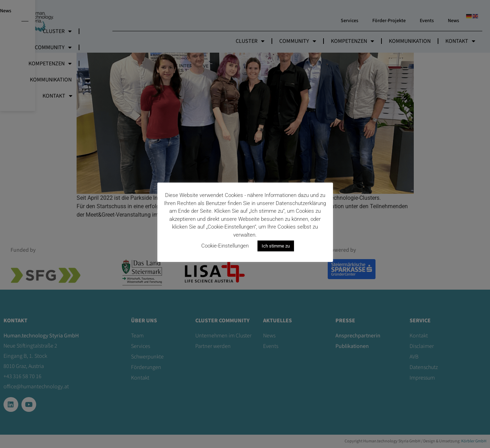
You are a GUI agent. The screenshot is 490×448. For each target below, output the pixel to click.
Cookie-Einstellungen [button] (225, 246)
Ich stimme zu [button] (276, 246)
